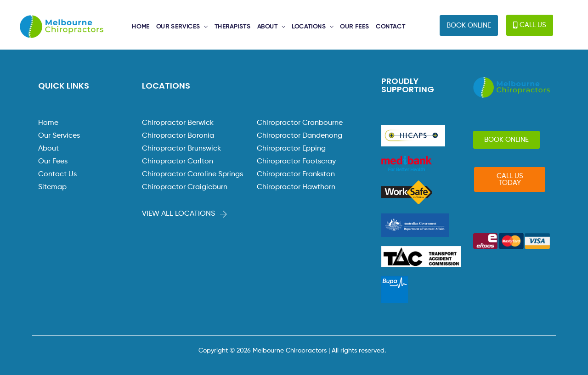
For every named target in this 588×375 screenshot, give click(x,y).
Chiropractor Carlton (178, 162)
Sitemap (52, 187)
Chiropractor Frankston (296, 174)
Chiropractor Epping (291, 149)
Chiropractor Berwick (178, 123)
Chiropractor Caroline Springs (192, 174)
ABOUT (268, 27)
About (48, 149)
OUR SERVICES (178, 27)
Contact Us (57, 174)
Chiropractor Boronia (178, 136)
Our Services (59, 136)
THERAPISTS (233, 27)
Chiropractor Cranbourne (300, 123)
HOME (141, 27)
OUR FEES (355, 27)
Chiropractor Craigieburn (185, 187)
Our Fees (53, 162)
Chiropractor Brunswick (181, 149)
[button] (469, 25)
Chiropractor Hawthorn (296, 187)
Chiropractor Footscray (296, 162)
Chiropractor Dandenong (300, 136)
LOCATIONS (309, 27)
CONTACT (390, 27)
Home (48, 123)
